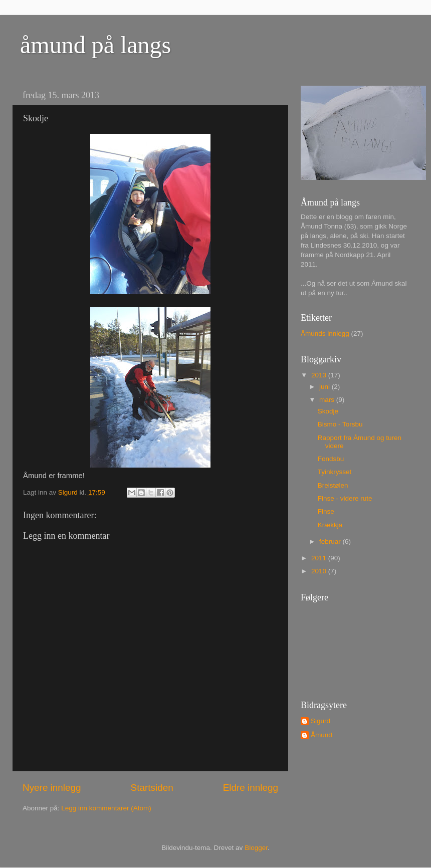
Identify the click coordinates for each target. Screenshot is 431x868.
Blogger (256, 848)
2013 (320, 375)
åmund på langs (95, 45)
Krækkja (330, 525)
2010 (320, 571)
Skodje (328, 411)
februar (331, 541)
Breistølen (333, 485)
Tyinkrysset (335, 472)
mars (328, 400)
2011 (320, 558)
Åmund (321, 735)
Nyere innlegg (52, 788)
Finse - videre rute (345, 498)
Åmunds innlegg (325, 334)
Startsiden (152, 788)
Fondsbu (331, 459)
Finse (326, 511)
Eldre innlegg (251, 788)
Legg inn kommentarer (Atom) (106, 808)
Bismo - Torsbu (340, 424)
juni (326, 387)
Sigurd (320, 721)
